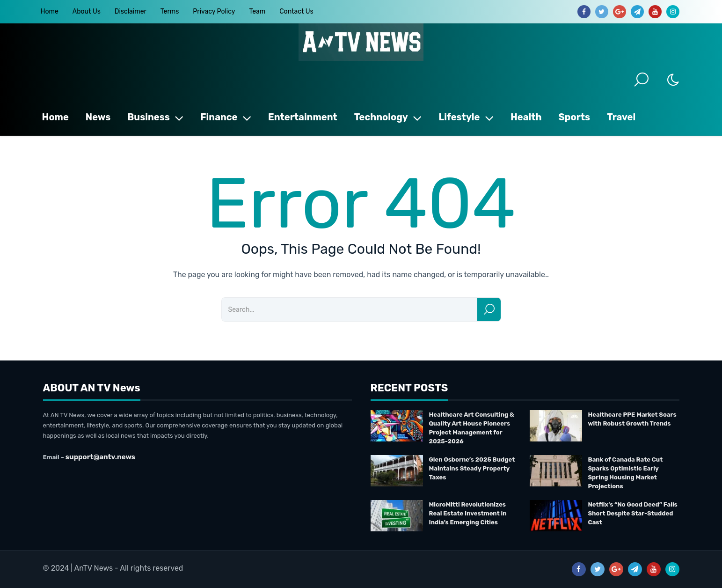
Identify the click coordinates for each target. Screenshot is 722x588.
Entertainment (303, 117)
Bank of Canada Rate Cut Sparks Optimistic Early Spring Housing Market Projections (626, 473)
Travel (621, 117)
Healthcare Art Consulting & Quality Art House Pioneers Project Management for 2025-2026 (472, 428)
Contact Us (296, 11)
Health (526, 117)
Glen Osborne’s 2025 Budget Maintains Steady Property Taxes (472, 468)
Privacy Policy (214, 11)
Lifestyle (466, 117)
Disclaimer (131, 11)
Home (50, 11)
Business (155, 117)
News (98, 117)
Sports (575, 117)
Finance (226, 117)
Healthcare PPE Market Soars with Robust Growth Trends (632, 419)
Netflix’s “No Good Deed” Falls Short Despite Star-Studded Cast (633, 513)
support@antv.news (100, 457)
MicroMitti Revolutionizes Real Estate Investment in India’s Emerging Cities (468, 513)
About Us (87, 11)
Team (257, 11)
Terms (170, 11)
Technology (388, 117)
